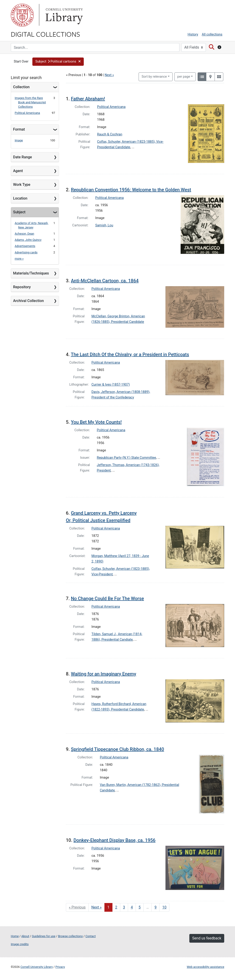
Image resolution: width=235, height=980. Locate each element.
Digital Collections (45, 34)
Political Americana (27, 113)
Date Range (22, 157)
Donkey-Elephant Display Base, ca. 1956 (114, 840)
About (25, 936)
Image (19, 140)
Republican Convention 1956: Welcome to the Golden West (131, 190)
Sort (154, 77)
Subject (19, 212)
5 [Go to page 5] (140, 907)
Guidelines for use (44, 936)
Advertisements (25, 246)
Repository (22, 287)
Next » (109, 75)
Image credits (20, 944)
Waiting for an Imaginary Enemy (104, 674)
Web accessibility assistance (206, 967)
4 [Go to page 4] (132, 907)
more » (19, 259)
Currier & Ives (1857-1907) (111, 385)
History (193, 34)
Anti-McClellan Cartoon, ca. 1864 (105, 281)
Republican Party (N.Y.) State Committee (126, 458)
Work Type (22, 185)
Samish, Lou (104, 225)
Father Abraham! (88, 99)
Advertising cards (26, 252)
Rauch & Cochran (110, 134)
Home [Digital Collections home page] (15, 936)
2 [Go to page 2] (116, 907)
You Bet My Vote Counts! (96, 422)
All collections (212, 34)
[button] (58, 62)
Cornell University (22, 15)
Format (19, 129)
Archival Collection (28, 301)
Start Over (21, 62)
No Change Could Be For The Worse (107, 598)
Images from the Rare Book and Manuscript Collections (30, 102)
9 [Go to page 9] (155, 907)
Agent (18, 171)
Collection (21, 87)
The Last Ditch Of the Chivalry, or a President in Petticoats (130, 354)
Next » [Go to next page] (97, 907)
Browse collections (70, 936)
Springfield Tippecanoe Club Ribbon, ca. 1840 (117, 749)
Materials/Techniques (31, 273)
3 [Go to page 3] (124, 907)
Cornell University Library (37, 967)
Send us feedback (207, 938)
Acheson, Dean (24, 234)
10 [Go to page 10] (164, 907)
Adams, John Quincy (28, 240)
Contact (91, 936)
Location (20, 198)
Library (64, 15)
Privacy (60, 967)
